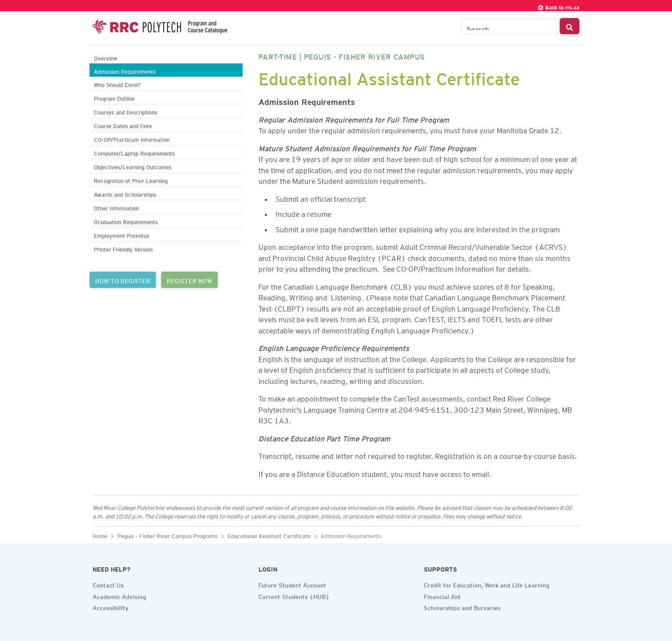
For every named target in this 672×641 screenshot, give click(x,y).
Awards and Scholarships (125, 193)
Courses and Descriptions (126, 111)
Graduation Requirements (126, 221)
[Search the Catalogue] (511, 26)
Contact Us (108, 584)
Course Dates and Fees (123, 125)
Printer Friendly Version (123, 248)
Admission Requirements (125, 70)
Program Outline (114, 97)
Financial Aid (442, 596)
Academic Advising (119, 596)
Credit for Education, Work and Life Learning (487, 584)
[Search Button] (570, 26)
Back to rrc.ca (558, 6)
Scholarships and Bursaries (462, 607)
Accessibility (111, 607)
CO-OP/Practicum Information (132, 139)
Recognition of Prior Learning (131, 180)
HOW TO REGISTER (123, 280)
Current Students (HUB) (294, 596)
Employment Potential (121, 235)
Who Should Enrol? (117, 84)
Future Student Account (292, 584)
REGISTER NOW (189, 280)
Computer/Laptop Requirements (134, 152)
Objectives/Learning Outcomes (133, 166)
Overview (106, 57)
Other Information (116, 207)
